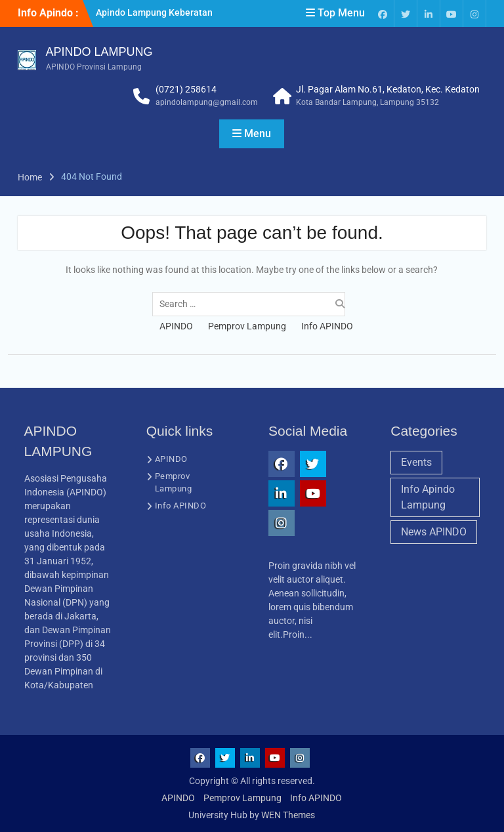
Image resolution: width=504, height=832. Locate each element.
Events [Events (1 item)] (416, 462)
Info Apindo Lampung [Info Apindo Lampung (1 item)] (428, 497)
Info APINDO (327, 326)
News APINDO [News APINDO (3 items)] (434, 532)
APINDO (176, 326)
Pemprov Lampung (247, 326)
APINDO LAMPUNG (99, 52)
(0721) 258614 (186, 89)
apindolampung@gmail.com (207, 102)
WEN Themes (288, 815)
